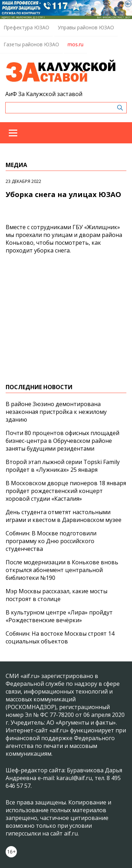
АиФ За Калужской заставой (44, 94)
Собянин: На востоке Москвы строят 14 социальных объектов (60, 637)
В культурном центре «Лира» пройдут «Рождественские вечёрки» (59, 616)
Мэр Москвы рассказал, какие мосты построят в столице (56, 595)
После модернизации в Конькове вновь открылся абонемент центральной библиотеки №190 (62, 570)
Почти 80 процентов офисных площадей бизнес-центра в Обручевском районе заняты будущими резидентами (62, 441)
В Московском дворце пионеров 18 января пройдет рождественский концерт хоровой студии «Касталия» (66, 491)
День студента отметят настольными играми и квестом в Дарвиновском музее (64, 516)
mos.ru (76, 44)
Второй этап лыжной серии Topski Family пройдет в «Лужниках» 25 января (63, 466)
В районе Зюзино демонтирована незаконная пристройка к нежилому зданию (56, 412)
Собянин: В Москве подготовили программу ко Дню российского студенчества (51, 541)
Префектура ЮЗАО (26, 27)
